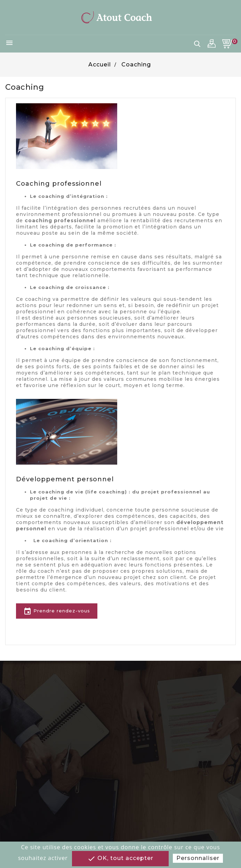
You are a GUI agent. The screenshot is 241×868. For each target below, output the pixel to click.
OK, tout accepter (120, 859)
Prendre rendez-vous (57, 611)
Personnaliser (198, 858)
